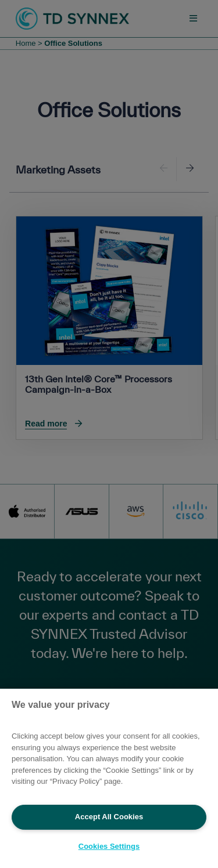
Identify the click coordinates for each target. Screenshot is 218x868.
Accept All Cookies (109, 817)
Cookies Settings (109, 846)
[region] (109, 778)
